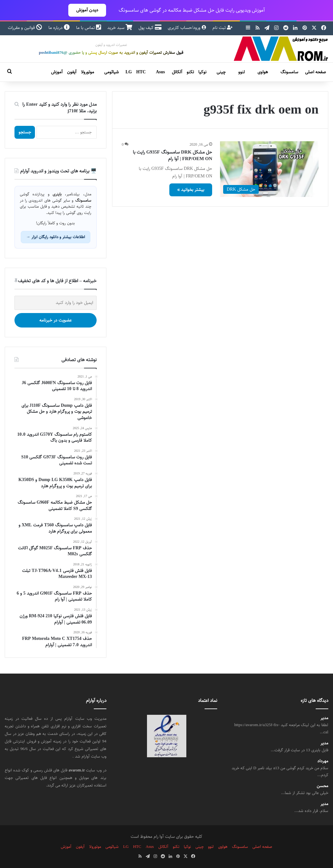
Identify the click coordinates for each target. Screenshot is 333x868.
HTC (141, 72)
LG (129, 72)
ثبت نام (223, 28)
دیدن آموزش (87, 10)
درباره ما (59, 28)
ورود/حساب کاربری (187, 28)
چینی (221, 72)
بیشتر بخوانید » (191, 190)
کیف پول (150, 28)
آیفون (72, 72)
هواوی (263, 72)
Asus (160, 72)
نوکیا (202, 72)
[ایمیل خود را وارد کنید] (56, 303)
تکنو (190, 72)
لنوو (242, 72)
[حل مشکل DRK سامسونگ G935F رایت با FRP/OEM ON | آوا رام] (269, 169)
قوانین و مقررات (25, 28)
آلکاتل (177, 72)
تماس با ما (89, 28)
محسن (322, 786)
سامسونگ (289, 72)
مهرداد (323, 761)
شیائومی (111, 72)
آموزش (57, 72)
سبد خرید (120, 28)
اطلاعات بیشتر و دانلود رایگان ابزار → (56, 237)
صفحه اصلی (316, 72)
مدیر (324, 718)
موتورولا (87, 72)
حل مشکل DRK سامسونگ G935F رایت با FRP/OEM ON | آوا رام (173, 155)
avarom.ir (77, 770)
